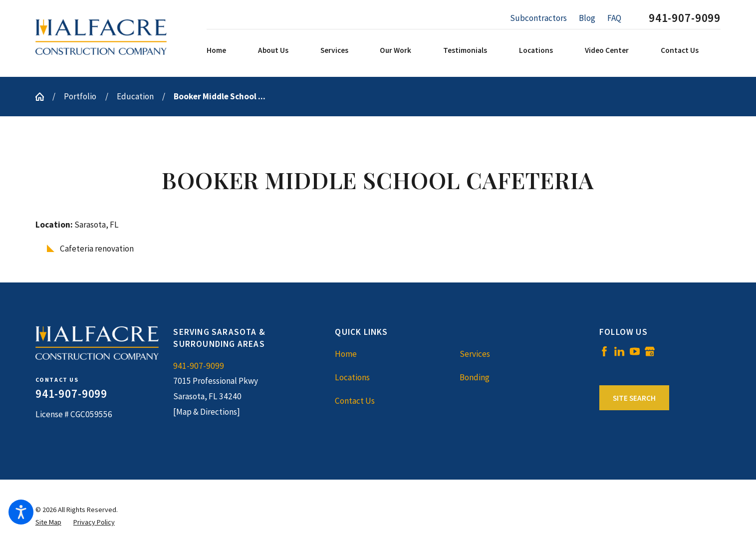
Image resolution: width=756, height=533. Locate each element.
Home (346, 354)
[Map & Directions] (207, 412)
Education (135, 96)
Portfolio (80, 96)
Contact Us (355, 401)
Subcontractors (538, 18)
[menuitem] (230, 51)
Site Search (634, 398)
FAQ (614, 18)
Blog (587, 18)
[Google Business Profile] (650, 351)
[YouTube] (635, 351)
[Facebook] (604, 351)
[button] (21, 512)
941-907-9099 (685, 18)
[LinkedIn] (619, 351)
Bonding (475, 377)
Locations (352, 377)
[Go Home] (44, 97)
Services (475, 354)
